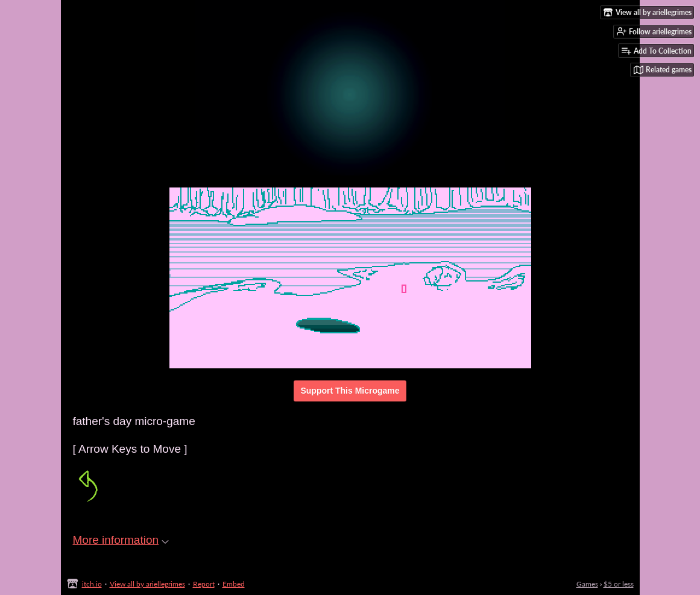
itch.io (92, 584)
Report (204, 584)
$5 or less (619, 584)
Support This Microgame (350, 391)
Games (587, 584)
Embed (234, 584)
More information (121, 540)
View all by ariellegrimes (147, 584)
